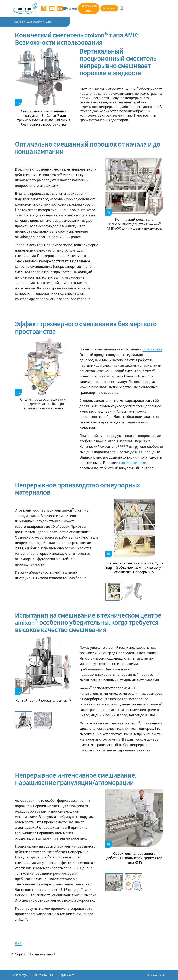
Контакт (149, 8)
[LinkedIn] (57, 8)
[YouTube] (49, 8)
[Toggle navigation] (89, 8)
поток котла (152, 349)
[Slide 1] (114, 592)
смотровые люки (133, 463)
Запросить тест (124, 8)
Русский (103, 9)
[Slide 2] (133, 592)
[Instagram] (41, 8)
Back (18, 943)
